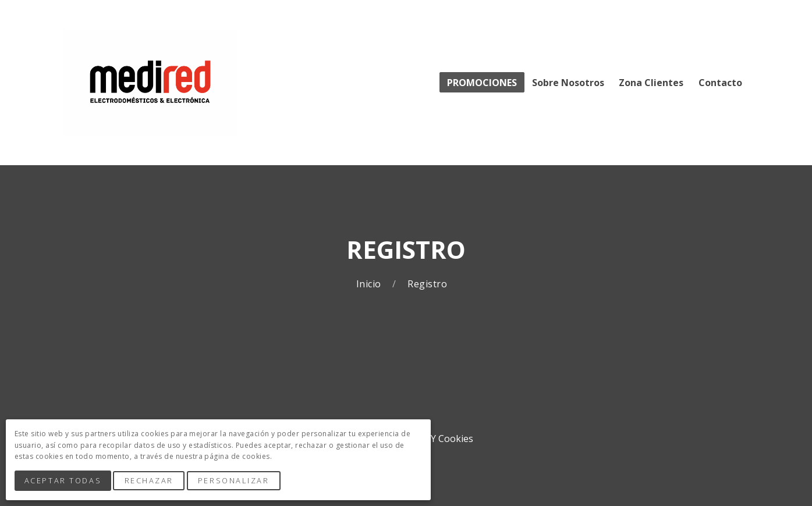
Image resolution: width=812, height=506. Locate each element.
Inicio (370, 284)
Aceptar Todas (64, 482)
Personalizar (237, 482)
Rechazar (151, 482)
